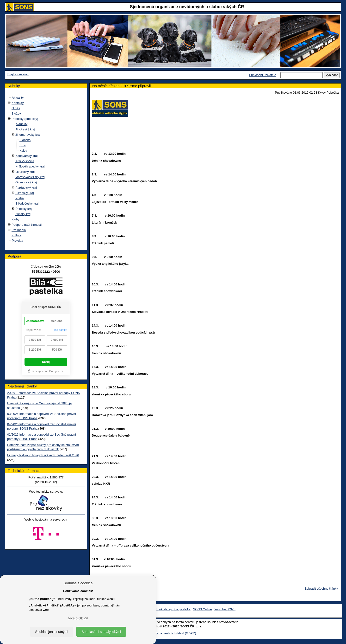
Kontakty (18, 103)
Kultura (16, 235)
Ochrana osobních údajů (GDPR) (173, 633)
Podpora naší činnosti (27, 225)
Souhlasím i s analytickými (101, 632)
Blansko (25, 140)
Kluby (15, 219)
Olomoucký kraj (26, 182)
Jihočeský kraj (25, 129)
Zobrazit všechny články (321, 589)
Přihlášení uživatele (263, 75)
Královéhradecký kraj (30, 166)
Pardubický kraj (26, 188)
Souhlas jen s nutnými (52, 632)
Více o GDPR (78, 618)
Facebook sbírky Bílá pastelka (170, 609)
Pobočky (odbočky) (25, 119)
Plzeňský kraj (25, 193)
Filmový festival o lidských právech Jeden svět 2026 (43, 455)
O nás (16, 108)
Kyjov (23, 151)
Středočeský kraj (27, 203)
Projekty (17, 241)
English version (18, 74)
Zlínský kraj (23, 214)
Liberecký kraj (25, 172)
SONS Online (203, 609)
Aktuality (18, 98)
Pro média (19, 230)
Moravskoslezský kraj (30, 177)
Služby (16, 113)
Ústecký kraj (24, 209)
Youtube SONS (225, 609)
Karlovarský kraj (26, 156)
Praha (20, 198)
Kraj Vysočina (25, 161)
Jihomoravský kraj (28, 135)
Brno (23, 145)
